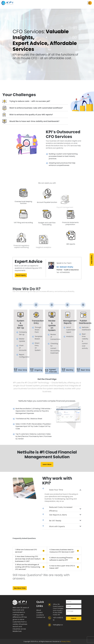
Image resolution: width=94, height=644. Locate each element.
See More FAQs (20, 588)
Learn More (47, 464)
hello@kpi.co (58, 625)
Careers (39, 613)
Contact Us (41, 617)
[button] (30, 551)
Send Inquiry (21, 275)
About (39, 610)
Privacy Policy (66, 641)
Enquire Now (92, 260)
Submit (74, 618)
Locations (40, 615)
